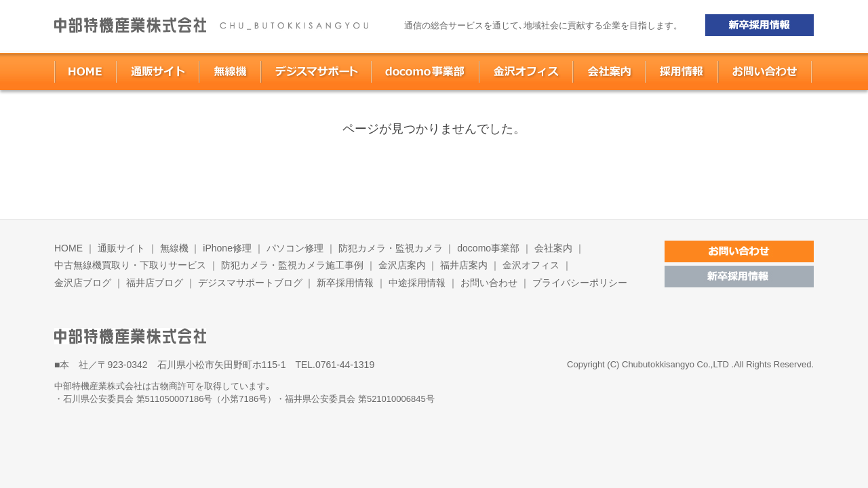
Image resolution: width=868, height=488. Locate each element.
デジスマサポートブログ (250, 283)
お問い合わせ (489, 283)
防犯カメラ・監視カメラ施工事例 (292, 265)
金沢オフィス (531, 265)
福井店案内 (465, 265)
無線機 (174, 248)
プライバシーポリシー (580, 283)
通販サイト (121, 248)
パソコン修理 (295, 248)
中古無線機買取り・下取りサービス (130, 265)
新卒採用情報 (345, 283)
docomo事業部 (488, 248)
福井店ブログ (156, 283)
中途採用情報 (417, 283)
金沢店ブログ (83, 283)
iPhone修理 (227, 248)
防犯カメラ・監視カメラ (391, 248)
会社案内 (553, 248)
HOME (68, 248)
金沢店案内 (403, 265)
